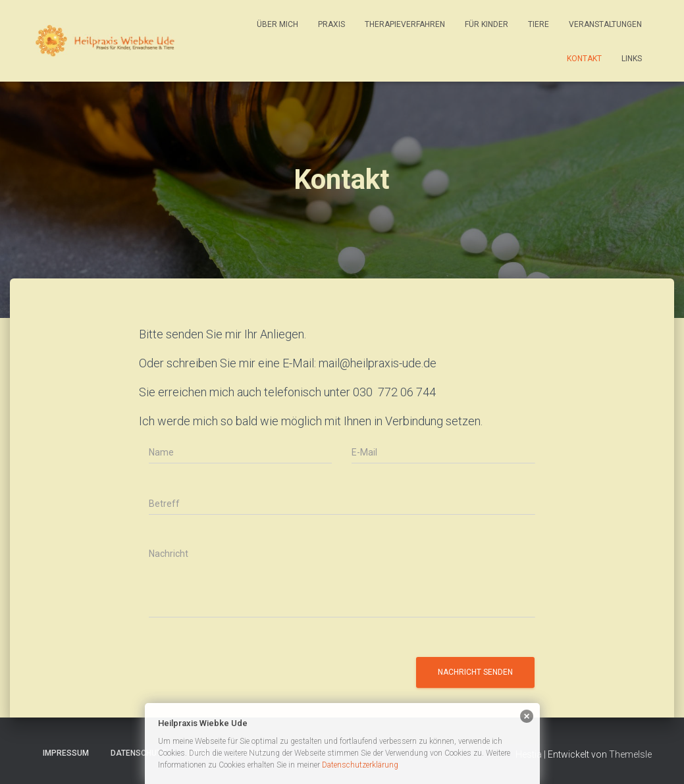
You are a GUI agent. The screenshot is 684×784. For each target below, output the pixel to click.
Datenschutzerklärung (360, 765)
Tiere (539, 24)
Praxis (331, 24)
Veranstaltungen (605, 24)
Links (632, 59)
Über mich (277, 24)
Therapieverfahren (405, 24)
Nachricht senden (475, 672)
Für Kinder (487, 24)
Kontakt (584, 59)
